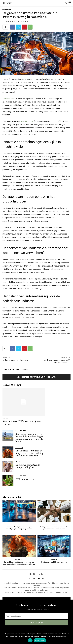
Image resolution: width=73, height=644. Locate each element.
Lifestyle (20, 462)
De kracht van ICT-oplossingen (15, 360)
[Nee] (70, 637)
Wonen (6, 418)
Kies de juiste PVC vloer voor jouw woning (22, 423)
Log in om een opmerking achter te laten (37, 377)
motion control (27, 121)
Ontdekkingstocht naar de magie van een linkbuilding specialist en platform (29, 453)
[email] (36, 616)
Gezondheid (21, 431)
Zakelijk (7, 9)
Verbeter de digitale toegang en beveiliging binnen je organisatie (19, 528)
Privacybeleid (40, 640)
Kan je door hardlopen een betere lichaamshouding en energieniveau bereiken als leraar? (30, 438)
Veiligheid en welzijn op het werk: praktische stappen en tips (54, 528)
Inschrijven (37, 623)
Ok (30, 640)
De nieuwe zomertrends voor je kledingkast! (28, 466)
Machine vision (9, 99)
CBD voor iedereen (25, 479)
